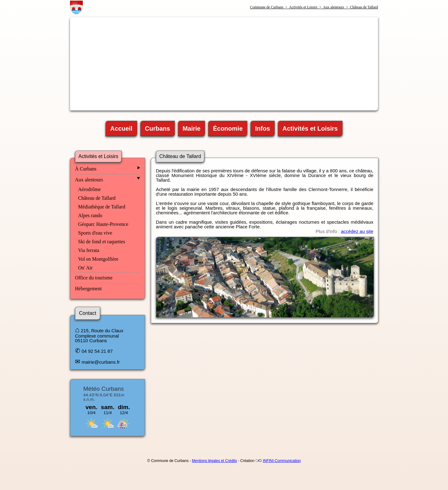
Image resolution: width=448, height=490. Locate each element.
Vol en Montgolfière (98, 259)
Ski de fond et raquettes (102, 242)
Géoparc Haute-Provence (103, 224)
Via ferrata (89, 250)
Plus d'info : (345, 231)
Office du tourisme (94, 278)
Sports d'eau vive (95, 233)
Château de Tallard (97, 198)
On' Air (85, 268)
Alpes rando (90, 215)
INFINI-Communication (282, 461)
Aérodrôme (89, 189)
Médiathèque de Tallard (102, 207)
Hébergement (88, 289)
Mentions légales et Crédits (215, 461)
